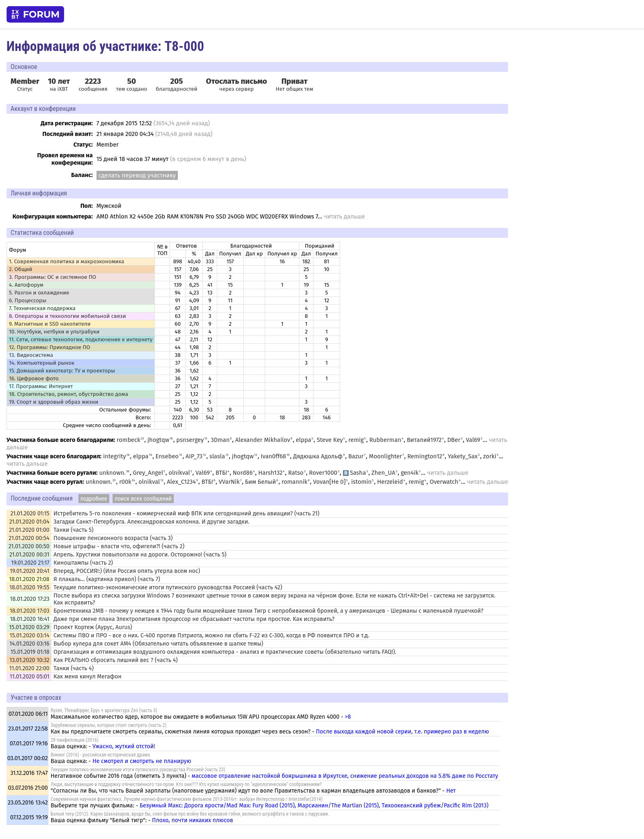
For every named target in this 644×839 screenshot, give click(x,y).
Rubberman (385, 440)
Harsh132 (270, 473)
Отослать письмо (237, 81)
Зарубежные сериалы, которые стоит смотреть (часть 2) (108, 725)
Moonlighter (385, 456)
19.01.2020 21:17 (30, 563)
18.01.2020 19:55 (30, 587)
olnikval (179, 473)
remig (356, 440)
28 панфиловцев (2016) (74, 740)
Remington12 (425, 456)
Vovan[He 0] (329, 482)
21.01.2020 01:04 (29, 522)
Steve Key (330, 440)
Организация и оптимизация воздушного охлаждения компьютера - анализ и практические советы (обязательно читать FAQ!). (225, 652)
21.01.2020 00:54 (29, 538)
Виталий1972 (424, 440)
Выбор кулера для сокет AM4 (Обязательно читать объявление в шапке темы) (158, 644)
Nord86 (243, 473)
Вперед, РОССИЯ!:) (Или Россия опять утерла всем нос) (127, 571)
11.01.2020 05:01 (30, 677)
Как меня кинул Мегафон (87, 677)
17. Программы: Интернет (41, 386)
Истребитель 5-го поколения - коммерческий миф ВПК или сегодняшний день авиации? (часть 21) (186, 514)
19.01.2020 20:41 (30, 571)
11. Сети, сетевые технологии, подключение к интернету (81, 340)
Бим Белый (260, 482)
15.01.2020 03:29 (29, 627)
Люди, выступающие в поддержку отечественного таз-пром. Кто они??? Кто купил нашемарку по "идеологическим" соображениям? (186, 784)
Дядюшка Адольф (318, 456)
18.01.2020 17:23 (30, 599)
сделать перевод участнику (137, 175)
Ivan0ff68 (274, 456)
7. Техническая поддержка (42, 308)
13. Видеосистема (31, 355)
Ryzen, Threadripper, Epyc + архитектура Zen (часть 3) (104, 710)
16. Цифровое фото (34, 379)
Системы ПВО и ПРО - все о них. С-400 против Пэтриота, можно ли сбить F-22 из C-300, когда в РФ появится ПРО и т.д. (211, 636)
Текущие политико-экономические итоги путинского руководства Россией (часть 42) (168, 587)
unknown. (112, 473)
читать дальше (344, 216)
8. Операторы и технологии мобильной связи (68, 316)
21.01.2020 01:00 (29, 530)
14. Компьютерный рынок (42, 363)
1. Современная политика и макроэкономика (67, 262)
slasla (217, 456)
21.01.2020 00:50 (29, 546)
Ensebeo (167, 456)
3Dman (220, 440)
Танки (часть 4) (74, 668)
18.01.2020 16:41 (30, 619)
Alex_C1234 (181, 482)
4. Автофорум (26, 285)
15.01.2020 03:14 (29, 636)
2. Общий (21, 269)
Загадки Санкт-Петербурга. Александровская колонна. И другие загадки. (151, 522)
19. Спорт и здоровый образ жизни (54, 402)
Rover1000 (323, 473)
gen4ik (410, 473)
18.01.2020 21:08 (29, 579)
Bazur (356, 456)
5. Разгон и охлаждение (39, 293)
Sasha (354, 473)
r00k (125, 482)
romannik (294, 482)
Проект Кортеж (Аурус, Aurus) (93, 627)
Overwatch (444, 482)
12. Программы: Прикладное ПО (50, 347)
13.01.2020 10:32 (29, 660)
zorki (490, 456)
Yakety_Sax (463, 456)
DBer (454, 440)
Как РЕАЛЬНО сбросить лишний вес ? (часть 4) (115, 660)
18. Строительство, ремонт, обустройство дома (69, 394)
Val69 (473, 440)
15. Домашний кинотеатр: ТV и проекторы (62, 371)
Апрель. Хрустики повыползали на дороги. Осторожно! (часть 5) (140, 555)
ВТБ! (221, 473)
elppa (304, 440)
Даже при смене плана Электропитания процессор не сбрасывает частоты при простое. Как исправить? (194, 619)
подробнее (94, 499)
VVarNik (229, 482)
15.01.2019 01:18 (30, 652)
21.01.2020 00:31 (30, 555)
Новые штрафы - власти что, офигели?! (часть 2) (119, 546)
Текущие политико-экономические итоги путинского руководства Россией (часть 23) (138, 770)
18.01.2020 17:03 (29, 611)
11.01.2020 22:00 (29, 668)
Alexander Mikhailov (263, 440)
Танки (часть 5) (73, 530)
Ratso (296, 473)
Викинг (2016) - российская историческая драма (100, 755)
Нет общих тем (294, 85)
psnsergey (190, 440)
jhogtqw (158, 440)
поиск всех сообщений (143, 499)
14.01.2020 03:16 (30, 644)
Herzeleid (390, 482)
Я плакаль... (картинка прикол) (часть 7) (107, 579)
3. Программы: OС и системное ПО (53, 277)
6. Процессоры (28, 301)
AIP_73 (194, 456)
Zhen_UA (383, 473)
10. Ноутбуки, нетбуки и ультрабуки (54, 332)
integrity (115, 456)
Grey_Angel (148, 473)
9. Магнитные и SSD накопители (50, 324)
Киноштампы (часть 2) (83, 563)
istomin (361, 482)
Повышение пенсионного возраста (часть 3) (113, 538)
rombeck (129, 440)
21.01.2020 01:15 (30, 514)
